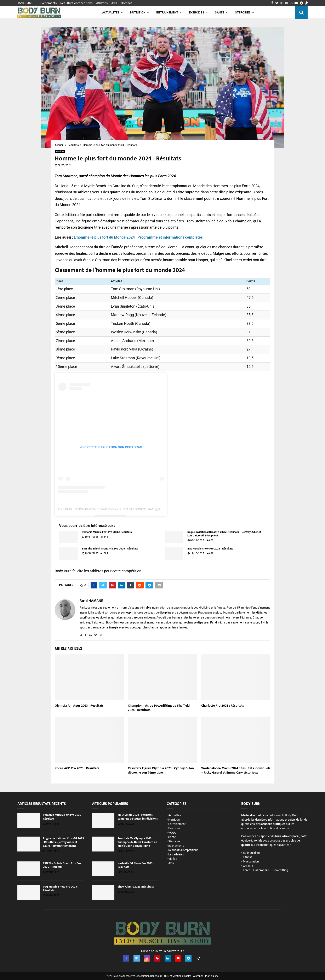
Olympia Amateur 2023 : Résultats (79, 706)
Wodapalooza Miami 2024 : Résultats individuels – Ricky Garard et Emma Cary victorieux (236, 770)
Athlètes (102, 3)
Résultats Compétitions (183, 850)
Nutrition (138, 12)
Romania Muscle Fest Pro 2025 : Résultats (107, 532)
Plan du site (212, 976)
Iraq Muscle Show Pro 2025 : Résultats (210, 549)
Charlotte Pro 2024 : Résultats (223, 706)
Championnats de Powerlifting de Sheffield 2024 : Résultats (159, 708)
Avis (114, 3)
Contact (126, 3)
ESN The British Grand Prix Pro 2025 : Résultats (110, 549)
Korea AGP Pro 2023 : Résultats (77, 768)
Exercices (197, 12)
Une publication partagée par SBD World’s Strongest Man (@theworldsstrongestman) (130, 509)
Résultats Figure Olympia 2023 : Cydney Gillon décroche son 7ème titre (161, 770)
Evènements (48, 3)
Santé (220, 12)
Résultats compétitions (76, 3)
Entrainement (167, 12)
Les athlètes (176, 854)
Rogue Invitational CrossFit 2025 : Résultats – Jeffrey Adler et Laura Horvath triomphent (224, 534)
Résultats (60, 151)
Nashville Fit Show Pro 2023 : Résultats (136, 865)
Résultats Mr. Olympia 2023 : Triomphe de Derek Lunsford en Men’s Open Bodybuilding (137, 842)
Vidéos (173, 859)
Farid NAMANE (91, 601)
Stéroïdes (243, 12)
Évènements (176, 846)
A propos (198, 976)
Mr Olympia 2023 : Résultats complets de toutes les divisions (138, 817)
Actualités (111, 12)
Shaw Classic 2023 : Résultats (136, 887)
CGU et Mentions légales (178, 976)
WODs (172, 833)
